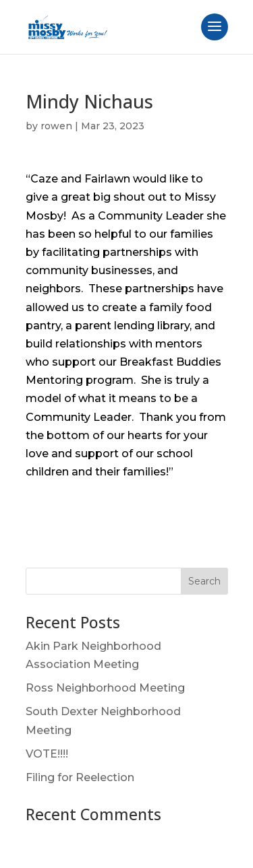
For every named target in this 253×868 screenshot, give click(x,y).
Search (204, 581)
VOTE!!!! (47, 754)
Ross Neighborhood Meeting (105, 688)
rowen (56, 126)
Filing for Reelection (80, 777)
